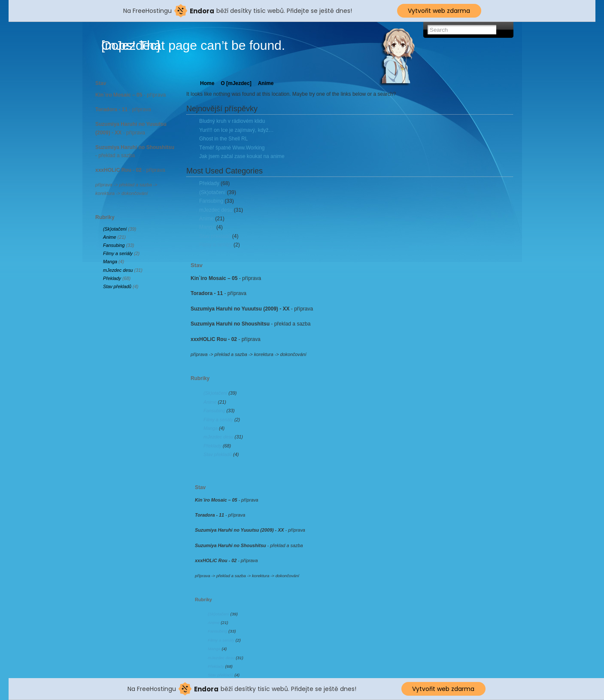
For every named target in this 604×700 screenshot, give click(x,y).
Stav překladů (117, 286)
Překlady (112, 278)
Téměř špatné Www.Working (232, 148)
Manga (110, 262)
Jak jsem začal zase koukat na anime (242, 156)
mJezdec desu (118, 270)
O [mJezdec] (236, 83)
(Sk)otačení (115, 229)
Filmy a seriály (118, 253)
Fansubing (114, 245)
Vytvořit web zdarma (439, 11)
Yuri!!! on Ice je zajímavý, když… (236, 130)
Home (207, 83)
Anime (110, 237)
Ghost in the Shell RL (223, 139)
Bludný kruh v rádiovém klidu (232, 121)
